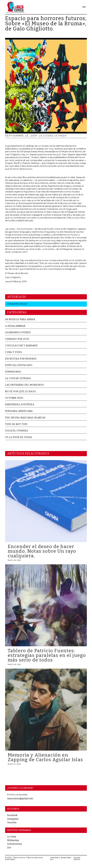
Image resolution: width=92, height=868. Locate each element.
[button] (83, 7)
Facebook (12, 815)
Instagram (13, 819)
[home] (15, 7)
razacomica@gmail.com (20, 799)
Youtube (12, 822)
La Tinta (12, 837)
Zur (9, 847)
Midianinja (13, 840)
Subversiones (15, 844)
